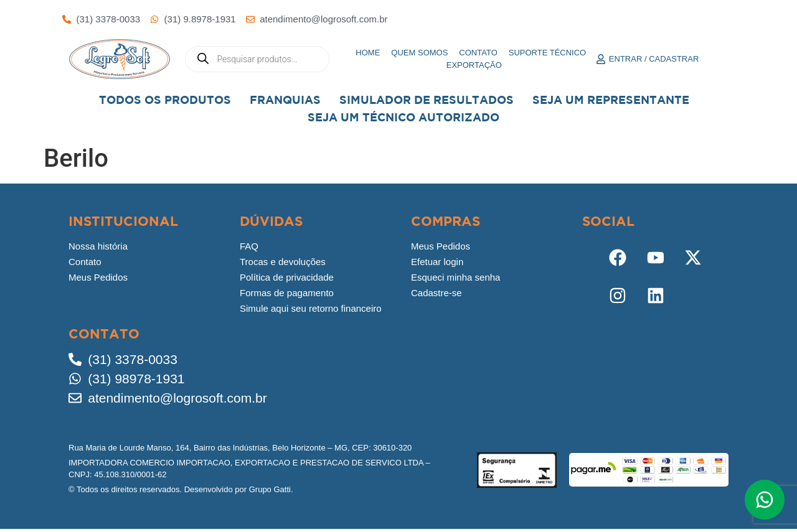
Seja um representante (611, 100)
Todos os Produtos (165, 100)
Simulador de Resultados (427, 100)
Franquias (285, 100)
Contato (478, 53)
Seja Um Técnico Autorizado (403, 117)
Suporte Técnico (547, 53)
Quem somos (419, 53)
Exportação (474, 65)
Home (368, 53)
